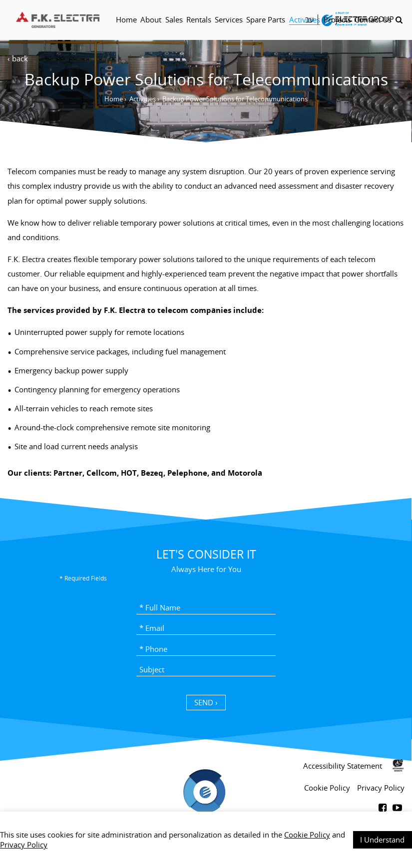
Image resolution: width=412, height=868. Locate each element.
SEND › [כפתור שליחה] (206, 702)
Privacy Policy (24, 845)
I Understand (382, 840)
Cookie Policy (307, 835)
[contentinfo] (206, 808)
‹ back (18, 58)
